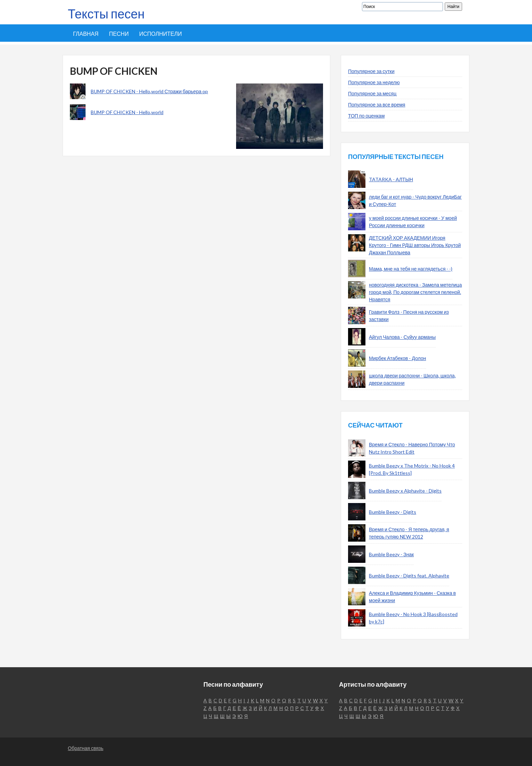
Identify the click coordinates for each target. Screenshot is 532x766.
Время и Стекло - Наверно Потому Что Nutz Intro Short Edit (412, 448)
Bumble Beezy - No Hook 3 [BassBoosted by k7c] (413, 618)
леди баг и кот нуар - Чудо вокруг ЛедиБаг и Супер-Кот (415, 200)
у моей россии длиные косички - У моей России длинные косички (413, 222)
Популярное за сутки (371, 71)
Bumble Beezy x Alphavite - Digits (405, 491)
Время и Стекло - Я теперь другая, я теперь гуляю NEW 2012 (409, 533)
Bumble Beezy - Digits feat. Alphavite (409, 576)
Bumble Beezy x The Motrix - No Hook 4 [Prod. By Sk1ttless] (412, 469)
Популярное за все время (377, 105)
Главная (86, 34)
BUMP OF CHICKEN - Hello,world (127, 112)
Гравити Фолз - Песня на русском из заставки (409, 316)
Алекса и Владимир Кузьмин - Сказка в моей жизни (412, 597)
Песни (119, 34)
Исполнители (160, 34)
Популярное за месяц (372, 93)
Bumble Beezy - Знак (391, 554)
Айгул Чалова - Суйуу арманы (402, 337)
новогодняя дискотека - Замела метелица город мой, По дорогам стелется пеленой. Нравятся (415, 292)
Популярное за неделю (374, 82)
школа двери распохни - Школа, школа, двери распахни (412, 379)
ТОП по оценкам (366, 116)
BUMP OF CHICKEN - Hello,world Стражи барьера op (149, 91)
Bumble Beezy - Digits (393, 512)
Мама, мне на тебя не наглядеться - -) (411, 269)
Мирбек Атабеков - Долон (397, 358)
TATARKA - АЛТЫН (391, 179)
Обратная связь (86, 748)
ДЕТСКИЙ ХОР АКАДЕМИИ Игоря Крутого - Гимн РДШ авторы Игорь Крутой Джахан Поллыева (415, 245)
